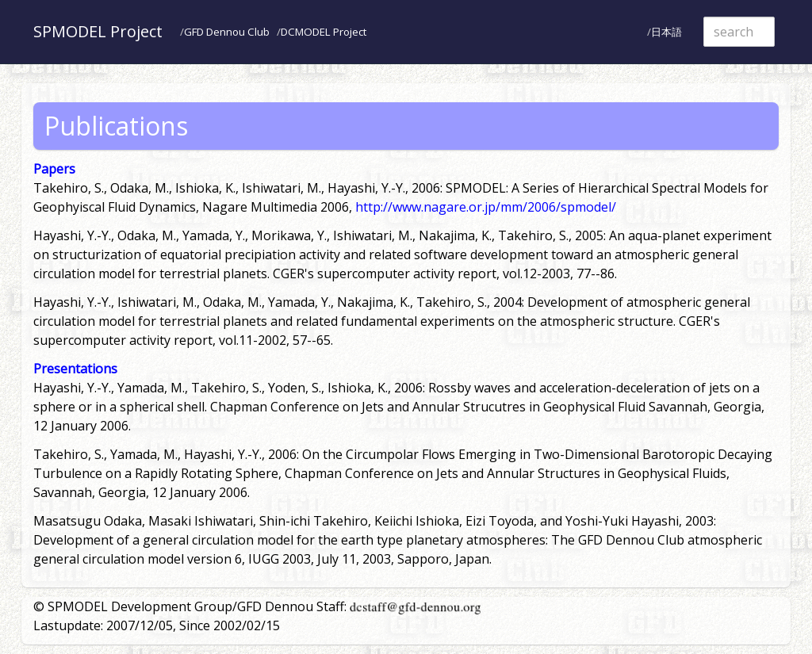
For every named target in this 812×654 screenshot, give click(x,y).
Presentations (75, 369)
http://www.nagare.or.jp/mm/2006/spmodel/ (486, 207)
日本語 (666, 32)
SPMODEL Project (98, 31)
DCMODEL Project (324, 32)
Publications (116, 126)
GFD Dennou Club (227, 32)
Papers (54, 169)
